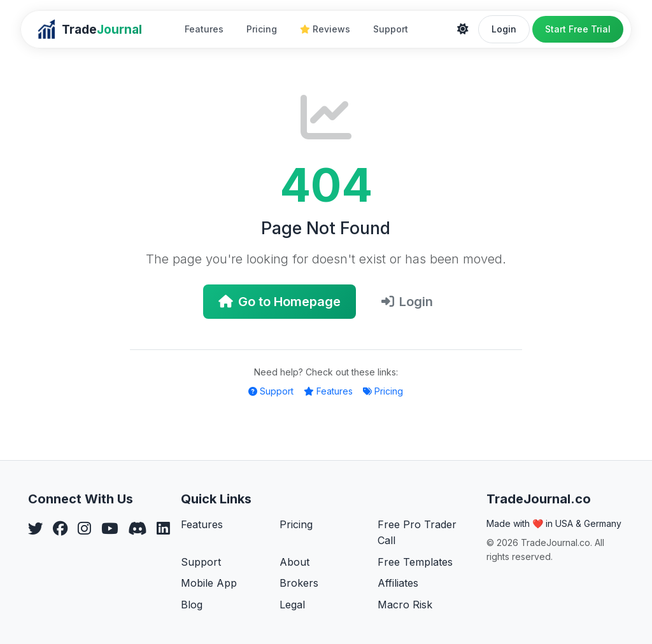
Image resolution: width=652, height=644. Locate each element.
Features (204, 29)
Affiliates (398, 583)
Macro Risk (405, 605)
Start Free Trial (578, 29)
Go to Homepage (280, 302)
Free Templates (415, 562)
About (294, 562)
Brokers (299, 583)
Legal (292, 605)
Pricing (262, 29)
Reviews (325, 29)
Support (391, 29)
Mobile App (209, 583)
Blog (192, 605)
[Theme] (463, 29)
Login (504, 29)
